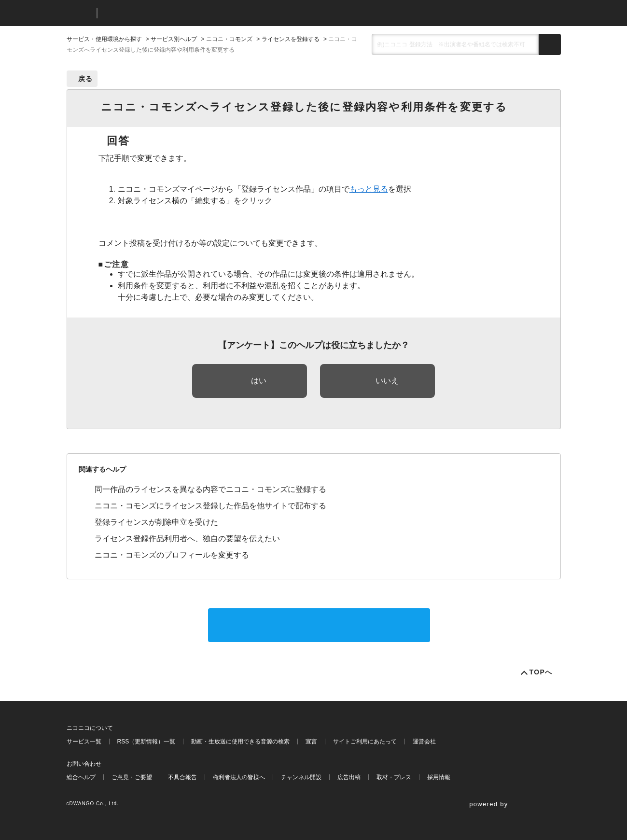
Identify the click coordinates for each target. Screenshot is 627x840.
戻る (86, 79)
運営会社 (424, 742)
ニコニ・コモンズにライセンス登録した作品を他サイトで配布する (210, 506)
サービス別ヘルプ (174, 39)
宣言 (311, 742)
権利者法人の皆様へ (239, 777)
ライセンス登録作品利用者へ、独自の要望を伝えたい (187, 539)
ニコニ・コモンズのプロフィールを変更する (172, 555)
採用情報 (439, 777)
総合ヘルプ (81, 777)
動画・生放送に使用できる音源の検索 (240, 742)
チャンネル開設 (301, 777)
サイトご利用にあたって (365, 742)
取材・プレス (394, 777)
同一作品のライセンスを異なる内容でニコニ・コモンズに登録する (210, 489)
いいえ (387, 381)
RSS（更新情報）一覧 (146, 742)
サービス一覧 (84, 742)
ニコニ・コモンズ (229, 39)
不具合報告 (182, 777)
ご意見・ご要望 (132, 777)
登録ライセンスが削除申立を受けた (156, 522)
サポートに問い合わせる (319, 625)
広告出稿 (349, 777)
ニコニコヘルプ (156, 13)
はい (259, 381)
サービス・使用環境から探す (104, 39)
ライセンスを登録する (291, 39)
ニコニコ (80, 13)
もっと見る (369, 189)
